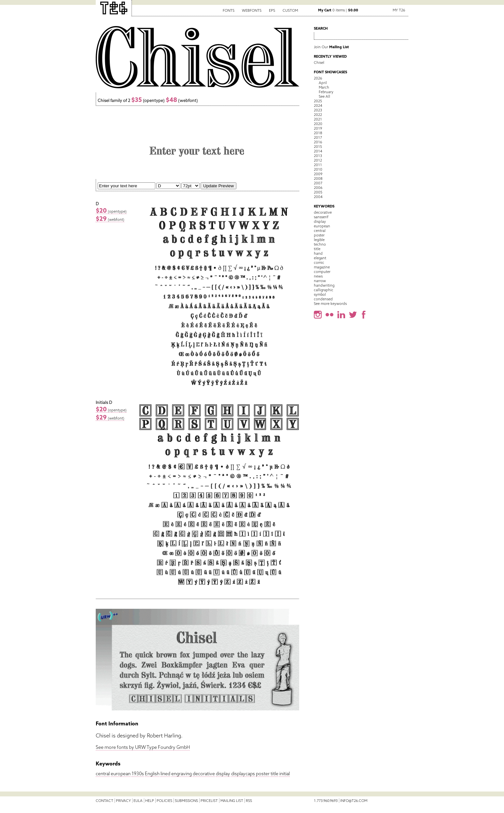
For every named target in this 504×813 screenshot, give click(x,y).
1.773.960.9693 (326, 801)
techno (320, 244)
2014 (318, 151)
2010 (318, 169)
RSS (249, 801)
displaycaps (243, 774)
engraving (182, 774)
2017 (318, 137)
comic (319, 263)
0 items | (338, 10)
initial (285, 774)
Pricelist (209, 801)
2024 (318, 106)
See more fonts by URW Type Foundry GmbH (143, 747)
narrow (320, 281)
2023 (318, 110)
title (274, 774)
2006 (318, 188)
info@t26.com (354, 801)
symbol (320, 294)
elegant (320, 258)
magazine (322, 267)
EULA (138, 801)
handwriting (324, 285)
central (103, 774)
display (223, 774)
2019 (318, 128)
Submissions (186, 801)
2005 (318, 192)
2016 (318, 142)
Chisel (319, 63)
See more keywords (330, 304)
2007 (318, 183)
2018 (318, 133)
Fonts (229, 10)
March (324, 87)
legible (319, 240)
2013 (318, 156)
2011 (318, 165)
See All (324, 96)
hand (318, 253)
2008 (318, 178)
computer (322, 272)
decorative (204, 774)
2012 (318, 160)
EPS (272, 10)
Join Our (331, 47)
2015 (318, 147)
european (121, 774)
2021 (318, 119)
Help (150, 801)
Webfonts (252, 10)
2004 (318, 197)
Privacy (123, 801)
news (318, 276)
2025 (318, 101)
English (152, 774)
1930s (138, 774)
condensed (323, 299)
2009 (318, 174)
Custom (290, 10)
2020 (318, 124)
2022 (318, 115)
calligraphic (324, 290)
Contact (105, 801)
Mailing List (232, 801)
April (323, 83)
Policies (164, 801)
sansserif (321, 217)
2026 (318, 78)
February (326, 92)
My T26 (399, 10)
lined (165, 774)
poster (263, 774)
